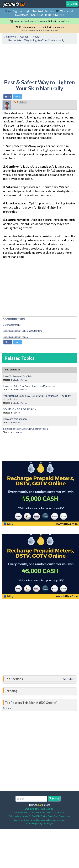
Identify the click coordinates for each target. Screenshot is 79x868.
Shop (33, 15)
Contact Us (51, 812)
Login (27, 11)
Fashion (16, 413)
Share (8, 97)
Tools (48, 15)
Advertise (58, 15)
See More (69, 679)
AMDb (28, 816)
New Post (37, 11)
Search (54, 798)
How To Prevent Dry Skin (18, 376)
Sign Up (18, 11)
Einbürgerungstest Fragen (15, 337)
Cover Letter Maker (12, 325)
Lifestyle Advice (20, 380)
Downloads (22, 15)
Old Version (33, 812)
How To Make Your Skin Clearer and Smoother (29, 386)
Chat (40, 15)
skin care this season (15, 419)
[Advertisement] (31, 61)
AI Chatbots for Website (14, 319)
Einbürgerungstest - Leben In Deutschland (23, 331)
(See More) (8, 708)
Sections (50, 11)
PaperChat (53, 816)
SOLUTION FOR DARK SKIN (20, 409)
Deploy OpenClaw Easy (35, 820)
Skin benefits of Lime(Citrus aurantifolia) (26, 429)
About (42, 812)
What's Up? (67, 11)
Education (17, 432)
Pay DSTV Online (39, 816)
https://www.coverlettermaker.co (40, 30)
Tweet (17, 97)
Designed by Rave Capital (39, 809)
